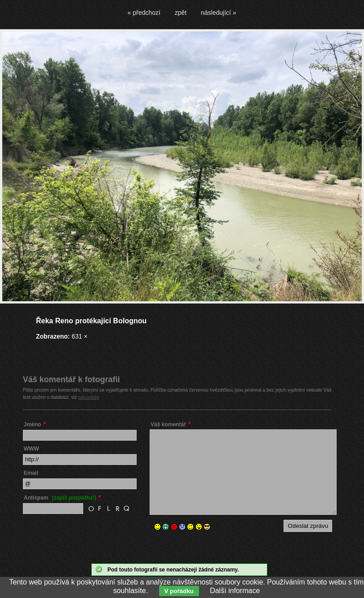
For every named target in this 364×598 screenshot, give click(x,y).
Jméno (33, 424)
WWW (31, 449)
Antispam (60, 498)
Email (31, 473)
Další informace (235, 591)
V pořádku (179, 591)
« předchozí (144, 13)
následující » (219, 13)
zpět (181, 13)
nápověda (89, 397)
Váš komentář (168, 424)
